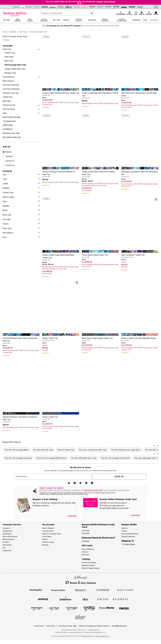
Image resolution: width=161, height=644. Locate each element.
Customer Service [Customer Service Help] (12, 525)
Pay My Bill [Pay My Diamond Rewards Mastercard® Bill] (85, 541)
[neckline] (21, 206)
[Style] (39, 113)
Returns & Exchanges (10, 536)
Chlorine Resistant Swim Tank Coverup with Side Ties (21, 341)
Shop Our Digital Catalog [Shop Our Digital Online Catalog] (90, 568)
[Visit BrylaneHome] (107, 609)
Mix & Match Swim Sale (12, 137)
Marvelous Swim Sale (11, 133)
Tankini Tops (10, 53)
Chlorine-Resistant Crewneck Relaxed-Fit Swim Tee (61, 174)
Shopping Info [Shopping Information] (7, 531)
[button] (142, 13)
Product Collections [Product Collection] (128, 536)
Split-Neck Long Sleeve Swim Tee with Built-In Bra (140, 174)
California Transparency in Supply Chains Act (94, 626)
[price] (21, 237)
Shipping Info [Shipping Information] (7, 534)
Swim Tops (23, 32)
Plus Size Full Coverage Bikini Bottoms (52, 458)
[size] (21, 175)
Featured (8, 152)
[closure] (21, 224)
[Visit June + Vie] (103, 599)
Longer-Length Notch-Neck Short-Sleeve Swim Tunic (100, 174)
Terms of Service (101, 636)
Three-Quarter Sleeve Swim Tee (100, 256)
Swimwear (13, 32)
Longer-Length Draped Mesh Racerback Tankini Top (61, 257)
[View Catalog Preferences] (72, 516)
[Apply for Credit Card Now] (143, 516)
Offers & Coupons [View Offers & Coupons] (48, 542)
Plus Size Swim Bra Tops (43, 450)
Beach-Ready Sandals (12, 117)
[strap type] (21, 228)
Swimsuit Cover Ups (11, 93)
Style (5, 113)
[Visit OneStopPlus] (36, 590)
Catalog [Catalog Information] (86, 559)
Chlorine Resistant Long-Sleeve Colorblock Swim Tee (21, 419)
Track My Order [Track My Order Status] (48, 531)
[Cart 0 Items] (156, 13)
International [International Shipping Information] (7, 545)
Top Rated (9, 156)
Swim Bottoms (8, 77)
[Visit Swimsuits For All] (37, 609)
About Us (125, 528)
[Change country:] (123, 544)
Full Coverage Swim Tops (15, 65)
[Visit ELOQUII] (120, 599)
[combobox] (67, 13)
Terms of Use (51, 626)
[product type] (21, 192)
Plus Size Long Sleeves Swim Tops (93, 450)
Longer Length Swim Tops (15, 69)
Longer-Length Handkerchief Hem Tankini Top (61, 94)
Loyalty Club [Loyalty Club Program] (7, 550)
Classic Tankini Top (61, 339)
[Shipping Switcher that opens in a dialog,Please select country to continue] (156, 7)
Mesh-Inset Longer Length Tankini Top (100, 339)
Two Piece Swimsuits (11, 89)
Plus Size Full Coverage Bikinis (17, 450)
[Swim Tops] (39, 49)
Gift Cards (87, 546)
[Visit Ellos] (85, 599)
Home (5, 32)
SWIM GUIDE (8, 125)
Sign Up (119, 476)
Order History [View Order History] (47, 536)
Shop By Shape (9, 109)
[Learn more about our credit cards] (136, 515)
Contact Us (7, 528)
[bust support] (21, 233)
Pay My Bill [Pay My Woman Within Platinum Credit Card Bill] (85, 533)
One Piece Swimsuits (11, 85)
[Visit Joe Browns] (65, 599)
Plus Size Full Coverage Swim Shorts (115, 458)
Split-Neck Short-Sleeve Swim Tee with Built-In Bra (140, 95)
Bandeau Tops (10, 73)
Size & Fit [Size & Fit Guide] (6, 542)
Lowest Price (10, 165)
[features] (21, 188)
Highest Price (10, 161)
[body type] (21, 215)
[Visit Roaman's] (80, 590)
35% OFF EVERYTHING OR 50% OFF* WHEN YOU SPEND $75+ (71, 2)
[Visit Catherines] (103, 590)
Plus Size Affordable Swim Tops (84, 458)
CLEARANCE (8, 129)
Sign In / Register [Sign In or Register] (48, 528)
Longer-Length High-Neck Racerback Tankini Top (100, 95)
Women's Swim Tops (66, 450)
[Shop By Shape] (39, 109)
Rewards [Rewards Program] (45, 545)
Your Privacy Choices (67, 626)
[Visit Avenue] (43, 599)
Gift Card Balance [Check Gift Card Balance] (88, 549)
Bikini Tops (9, 61)
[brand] (21, 210)
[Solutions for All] (39, 105)
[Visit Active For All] (54, 609)
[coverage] (21, 219)
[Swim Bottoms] (39, 77)
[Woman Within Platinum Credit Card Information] (98, 526)
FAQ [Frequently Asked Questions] (4, 548)
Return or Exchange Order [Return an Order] (51, 534)
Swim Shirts (9, 57)
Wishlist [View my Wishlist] (45, 539)
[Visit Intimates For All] (72, 609)
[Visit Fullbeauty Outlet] (80, 617)
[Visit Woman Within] (58, 590)
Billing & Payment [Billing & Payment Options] (9, 539)
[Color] (21, 179)
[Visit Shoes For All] (89, 609)
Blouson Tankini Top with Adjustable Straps (140, 339)
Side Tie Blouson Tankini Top (140, 256)
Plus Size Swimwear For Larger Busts (126, 450)
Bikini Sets (7, 101)
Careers (124, 531)
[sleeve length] (21, 197)
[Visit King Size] (124, 609)
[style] (21, 201)
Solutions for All (9, 105)
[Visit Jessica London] (125, 590)
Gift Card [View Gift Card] (85, 552)
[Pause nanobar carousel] (78, 3)
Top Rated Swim (9, 121)
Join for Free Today (111, 26)
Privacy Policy (39, 626)
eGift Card (85, 555)
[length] (21, 184)
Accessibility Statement (119, 626)
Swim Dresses (8, 81)
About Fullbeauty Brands (130, 534)
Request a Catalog (88, 565)
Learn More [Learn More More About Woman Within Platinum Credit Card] (86, 531)
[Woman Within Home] (15, 14)
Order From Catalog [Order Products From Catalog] (89, 563)
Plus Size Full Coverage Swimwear (18, 458)
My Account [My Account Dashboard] (48, 525)
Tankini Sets (8, 97)
